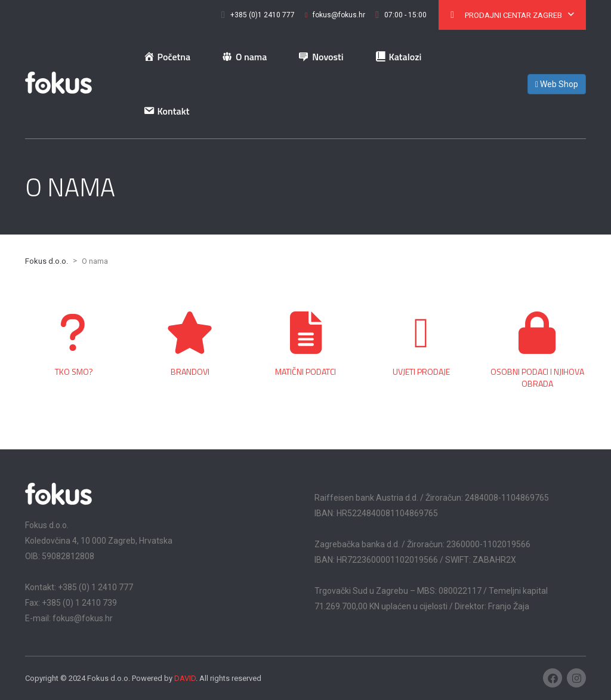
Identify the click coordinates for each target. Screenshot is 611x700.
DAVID (185, 678)
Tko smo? (74, 371)
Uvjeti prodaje (421, 371)
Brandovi (190, 371)
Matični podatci (305, 371)
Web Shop (557, 84)
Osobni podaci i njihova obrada (537, 377)
